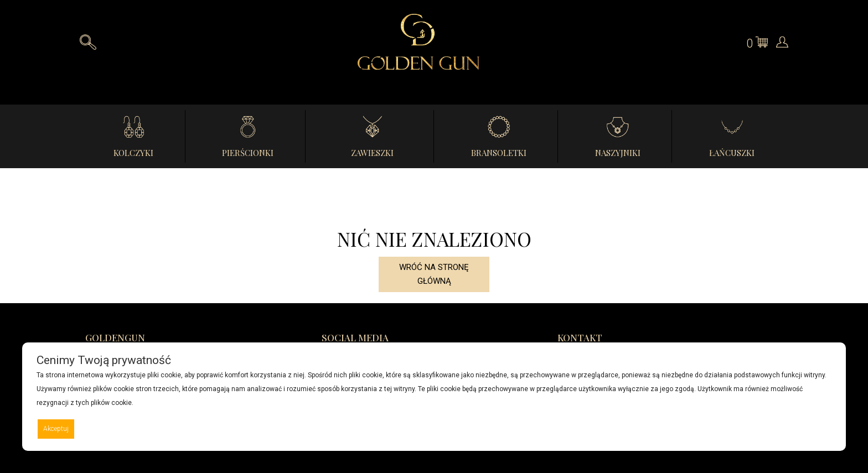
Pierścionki (248, 153)
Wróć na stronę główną (434, 274)
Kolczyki (133, 153)
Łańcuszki (732, 153)
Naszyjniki (618, 153)
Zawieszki (372, 153)
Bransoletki (499, 153)
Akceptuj (56, 429)
